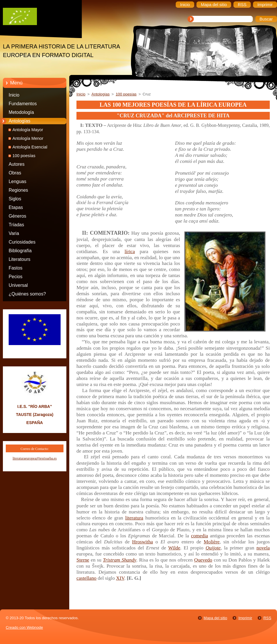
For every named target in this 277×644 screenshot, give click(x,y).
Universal (18, 285)
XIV (120, 578)
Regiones (18, 190)
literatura (134, 518)
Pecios (16, 277)
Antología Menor (28, 138)
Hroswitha (143, 542)
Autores (17, 164)
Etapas (16, 207)
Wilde (174, 548)
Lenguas (17, 181)
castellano (86, 578)
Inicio (14, 95)
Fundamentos (23, 104)
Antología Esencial (30, 147)
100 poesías (24, 156)
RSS (267, 618)
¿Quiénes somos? (27, 294)
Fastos (16, 268)
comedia (200, 536)
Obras (15, 173)
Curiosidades (22, 242)
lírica (130, 252)
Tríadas (16, 225)
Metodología (21, 112)
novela (263, 548)
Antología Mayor (28, 130)
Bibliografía (20, 251)
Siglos (15, 199)
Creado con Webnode (24, 627)
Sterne (83, 560)
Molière (212, 542)
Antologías (19, 121)
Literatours (19, 259)
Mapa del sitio (216, 618)
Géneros (17, 216)
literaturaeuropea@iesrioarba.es (35, 458)
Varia (14, 233)
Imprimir (245, 618)
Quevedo (203, 560)
